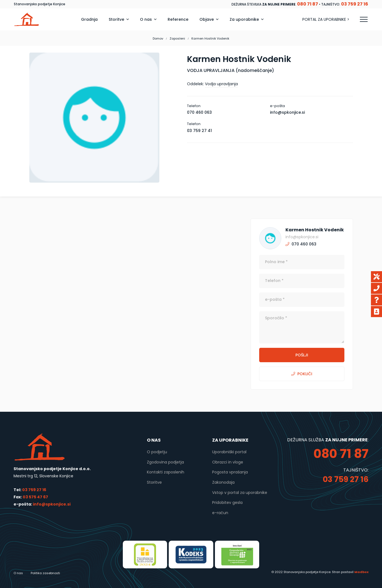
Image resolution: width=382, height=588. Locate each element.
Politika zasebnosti (45, 573)
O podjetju (157, 452)
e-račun (220, 513)
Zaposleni (177, 38)
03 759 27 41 (199, 131)
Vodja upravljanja (221, 84)
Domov (158, 38)
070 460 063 (199, 112)
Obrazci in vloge (228, 462)
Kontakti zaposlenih (166, 472)
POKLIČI (302, 374)
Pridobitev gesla (227, 502)
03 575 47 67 (35, 497)
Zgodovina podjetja (165, 462)
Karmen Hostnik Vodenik (315, 230)
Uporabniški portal (229, 452)
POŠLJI (302, 355)
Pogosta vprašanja (230, 472)
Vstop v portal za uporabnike (240, 493)
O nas (18, 573)
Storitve (154, 482)
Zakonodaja (223, 482)
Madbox (361, 572)
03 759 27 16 (34, 490)
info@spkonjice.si (51, 504)
